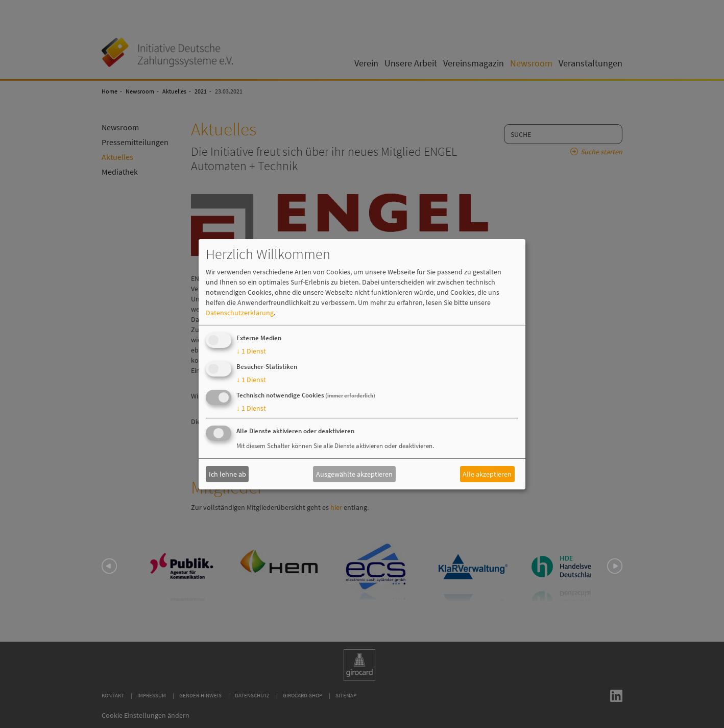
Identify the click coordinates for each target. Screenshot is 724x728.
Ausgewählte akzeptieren (354, 474)
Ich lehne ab (227, 474)
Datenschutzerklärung (240, 313)
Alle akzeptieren (487, 474)
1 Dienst (251, 351)
